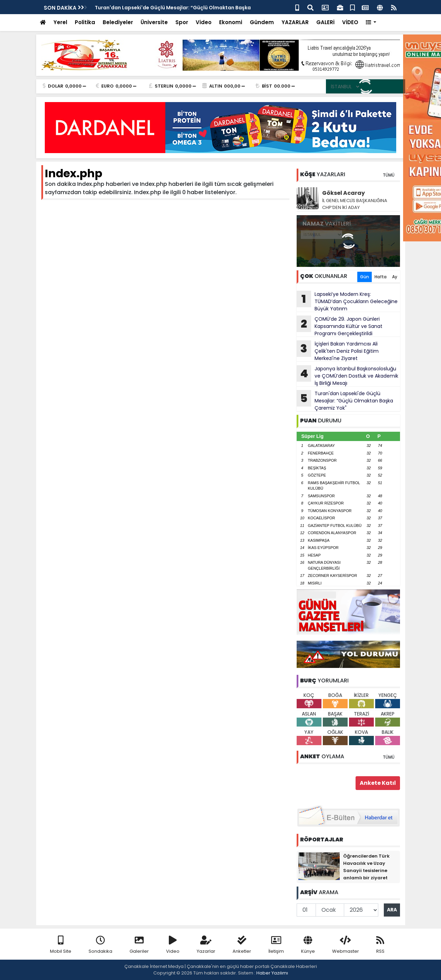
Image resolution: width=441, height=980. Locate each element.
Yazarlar (206, 945)
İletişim (276, 945)
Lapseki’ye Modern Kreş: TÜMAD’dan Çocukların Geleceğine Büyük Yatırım (347, 301)
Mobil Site (61, 945)
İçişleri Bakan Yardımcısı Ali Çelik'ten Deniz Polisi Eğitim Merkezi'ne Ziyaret (338, 351)
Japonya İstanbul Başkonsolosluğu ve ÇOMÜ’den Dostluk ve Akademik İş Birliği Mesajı (347, 376)
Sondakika (100, 945)
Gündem (262, 22)
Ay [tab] (395, 277)
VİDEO (350, 22)
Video (204, 22)
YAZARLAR (295, 22)
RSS (380, 945)
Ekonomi (231, 22)
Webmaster (346, 945)
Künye (308, 945)
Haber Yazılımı (272, 973)
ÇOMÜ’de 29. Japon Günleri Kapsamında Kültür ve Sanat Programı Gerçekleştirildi (340, 326)
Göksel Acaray (343, 193)
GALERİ (325, 22)
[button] (371, 23)
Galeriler (139, 945)
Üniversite (154, 22)
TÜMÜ (389, 175)
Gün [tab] (365, 277)
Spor (182, 22)
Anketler (242, 945)
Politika (85, 22)
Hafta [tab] (381, 277)
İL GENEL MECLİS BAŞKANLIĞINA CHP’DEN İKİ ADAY (355, 204)
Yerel (60, 22)
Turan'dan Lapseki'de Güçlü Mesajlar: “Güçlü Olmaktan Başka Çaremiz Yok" (345, 401)
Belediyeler (118, 22)
